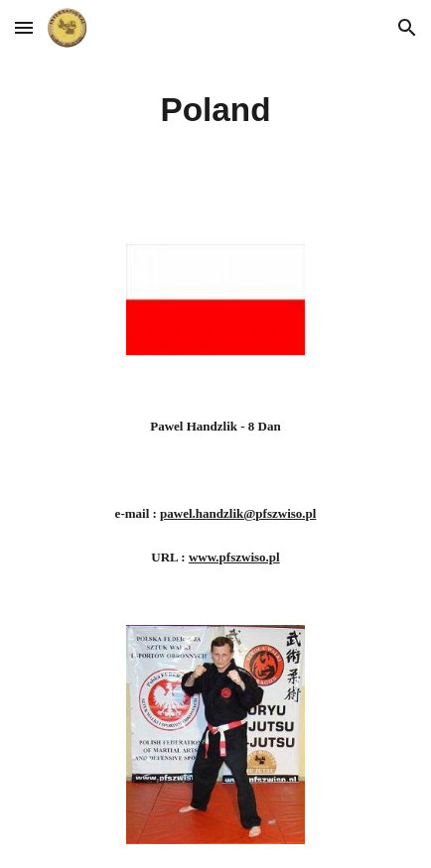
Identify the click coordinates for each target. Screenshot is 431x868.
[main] (215, 110)
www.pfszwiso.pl (234, 557)
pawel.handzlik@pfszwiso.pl (238, 513)
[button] (24, 27)
